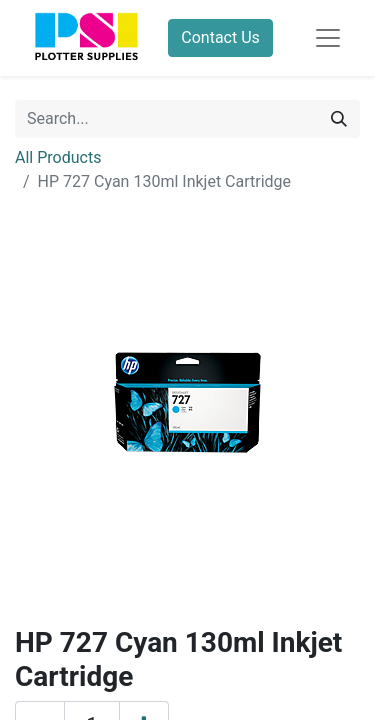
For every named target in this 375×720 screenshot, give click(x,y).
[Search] (339, 119)
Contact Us (220, 37)
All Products (58, 157)
